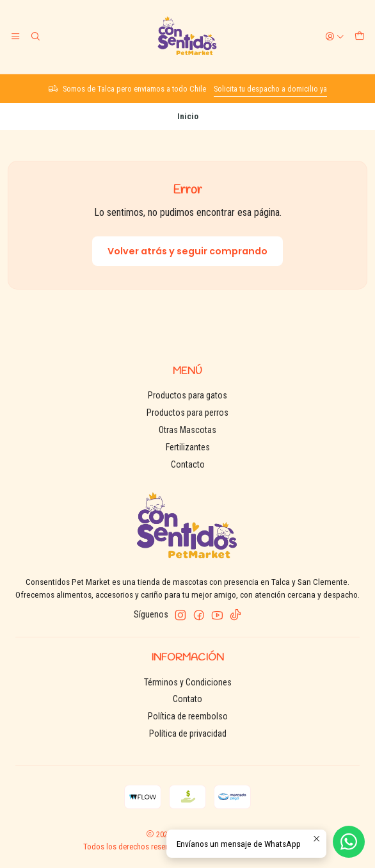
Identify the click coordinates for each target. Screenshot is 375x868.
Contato (187, 699)
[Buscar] (35, 37)
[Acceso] (335, 37)
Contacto (188, 464)
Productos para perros (187, 413)
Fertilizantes (188, 447)
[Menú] (15, 37)
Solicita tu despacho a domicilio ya (270, 89)
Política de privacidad (188, 733)
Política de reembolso (188, 716)
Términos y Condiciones (188, 682)
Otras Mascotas (187, 430)
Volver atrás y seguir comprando (187, 251)
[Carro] (360, 37)
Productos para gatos (187, 395)
